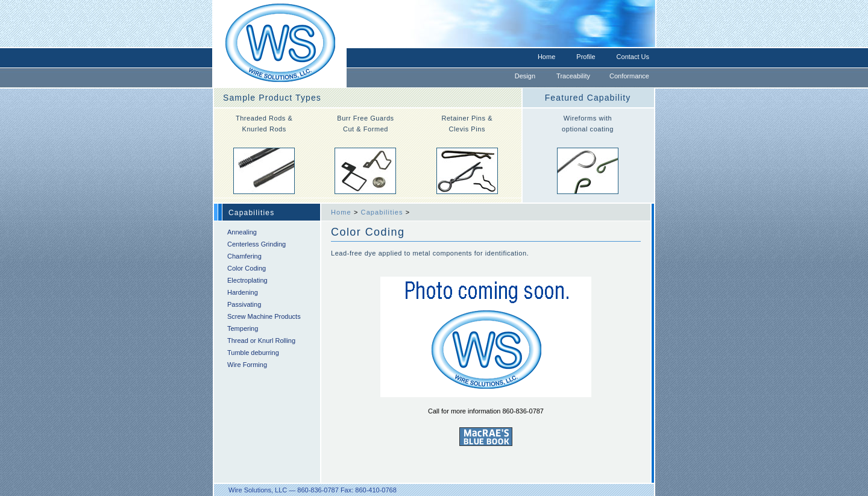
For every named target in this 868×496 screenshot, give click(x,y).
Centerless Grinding (256, 244)
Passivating (244, 304)
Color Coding (247, 268)
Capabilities (382, 212)
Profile (586, 57)
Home (546, 57)
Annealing (242, 232)
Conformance (629, 76)
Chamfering (244, 256)
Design (525, 76)
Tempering (243, 328)
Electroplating (247, 280)
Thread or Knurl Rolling (261, 341)
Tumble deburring (253, 353)
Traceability (573, 76)
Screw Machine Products (264, 316)
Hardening (243, 292)
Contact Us (633, 57)
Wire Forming (247, 365)
